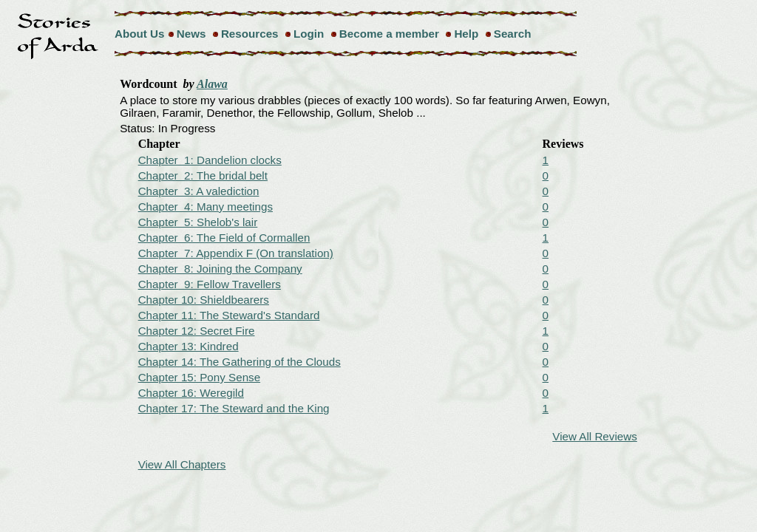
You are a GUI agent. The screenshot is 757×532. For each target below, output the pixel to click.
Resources (250, 34)
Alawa (212, 84)
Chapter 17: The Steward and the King (234, 408)
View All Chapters (182, 464)
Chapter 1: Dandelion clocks (210, 160)
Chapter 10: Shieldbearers (204, 300)
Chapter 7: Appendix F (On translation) (236, 253)
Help (466, 34)
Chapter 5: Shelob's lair (198, 222)
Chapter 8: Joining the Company (220, 269)
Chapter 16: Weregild (191, 393)
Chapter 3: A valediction (199, 191)
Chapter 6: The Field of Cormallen (224, 238)
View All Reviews (595, 436)
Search (513, 34)
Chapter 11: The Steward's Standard (229, 315)
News (191, 34)
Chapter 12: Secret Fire (197, 331)
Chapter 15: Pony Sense (199, 377)
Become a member (389, 34)
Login (309, 34)
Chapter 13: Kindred (189, 346)
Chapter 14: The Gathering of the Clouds (240, 362)
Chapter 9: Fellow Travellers (210, 284)
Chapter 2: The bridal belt (203, 175)
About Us (140, 34)
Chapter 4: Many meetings (206, 207)
